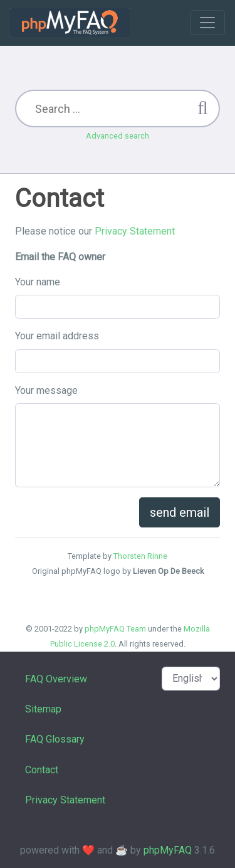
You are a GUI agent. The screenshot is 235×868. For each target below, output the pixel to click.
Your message (46, 390)
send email (180, 512)
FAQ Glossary (55, 739)
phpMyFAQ (168, 850)
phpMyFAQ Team (115, 629)
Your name (38, 282)
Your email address (57, 336)
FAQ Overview (56, 679)
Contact (42, 770)
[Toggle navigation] (207, 23)
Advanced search (118, 136)
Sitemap (43, 709)
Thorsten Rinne (140, 556)
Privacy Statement (135, 231)
